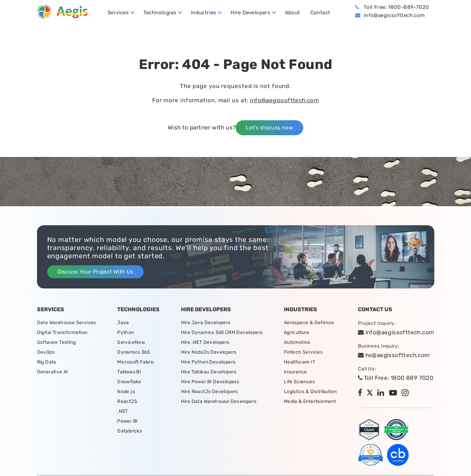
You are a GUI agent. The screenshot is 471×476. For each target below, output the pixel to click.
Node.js (126, 392)
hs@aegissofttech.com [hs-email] (394, 355)
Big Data (47, 362)
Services (118, 13)
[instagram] (407, 393)
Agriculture (296, 332)
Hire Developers (250, 13)
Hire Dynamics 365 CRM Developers (222, 332)
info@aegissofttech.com (394, 15)
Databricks (130, 431)
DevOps (46, 352)
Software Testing (56, 342)
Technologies (160, 13)
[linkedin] (382, 393)
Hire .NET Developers (205, 342)
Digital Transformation (62, 332)
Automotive (297, 342)
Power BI (127, 421)
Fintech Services (303, 352)
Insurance (295, 372)
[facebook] (362, 393)
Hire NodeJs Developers (209, 352)
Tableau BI (129, 372)
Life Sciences (299, 382)
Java (123, 323)
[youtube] (395, 393)
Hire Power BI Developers (210, 382)
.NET (123, 411)
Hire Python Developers (208, 362)
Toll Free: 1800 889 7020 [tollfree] (396, 378)
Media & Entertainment (310, 401)
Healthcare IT (300, 362)
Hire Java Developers (206, 323)
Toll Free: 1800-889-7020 (396, 7)
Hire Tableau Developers (209, 372)
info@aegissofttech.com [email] (396, 332)
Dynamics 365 (133, 352)
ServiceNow (131, 342)
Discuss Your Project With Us (95, 272)
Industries (204, 13)
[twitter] (372, 393)
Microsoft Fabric (136, 362)
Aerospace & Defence (309, 323)
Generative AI (53, 372)
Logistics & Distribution (310, 392)
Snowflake (129, 382)
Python (125, 332)
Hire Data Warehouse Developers (219, 401)
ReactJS (127, 401)
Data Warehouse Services (67, 323)
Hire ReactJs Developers (210, 392)
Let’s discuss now (269, 128)
